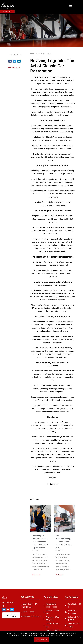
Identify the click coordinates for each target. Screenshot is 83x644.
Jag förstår (41, 640)
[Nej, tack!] (80, 637)
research (69, 297)
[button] (71, 5)
